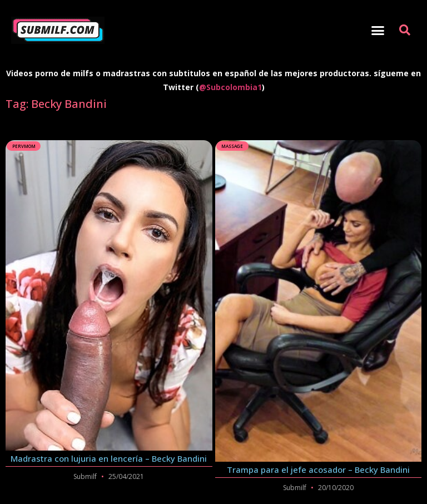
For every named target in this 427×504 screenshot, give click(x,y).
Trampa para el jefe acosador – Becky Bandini (318, 470)
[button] (378, 31)
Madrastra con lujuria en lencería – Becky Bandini (109, 458)
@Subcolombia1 (230, 87)
